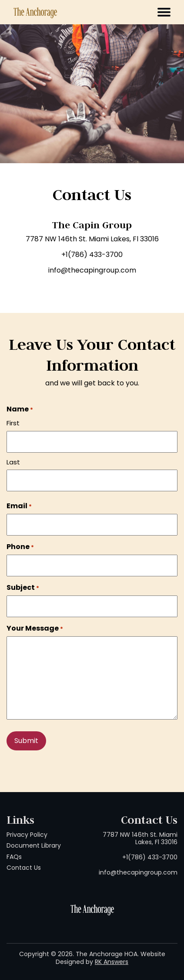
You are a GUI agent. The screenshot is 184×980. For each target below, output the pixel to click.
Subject (23, 588)
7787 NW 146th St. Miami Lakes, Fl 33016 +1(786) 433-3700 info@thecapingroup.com (138, 854)
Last (13, 462)
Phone (20, 547)
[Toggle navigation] (164, 12)
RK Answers (112, 962)
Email (19, 506)
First (13, 423)
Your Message (35, 628)
